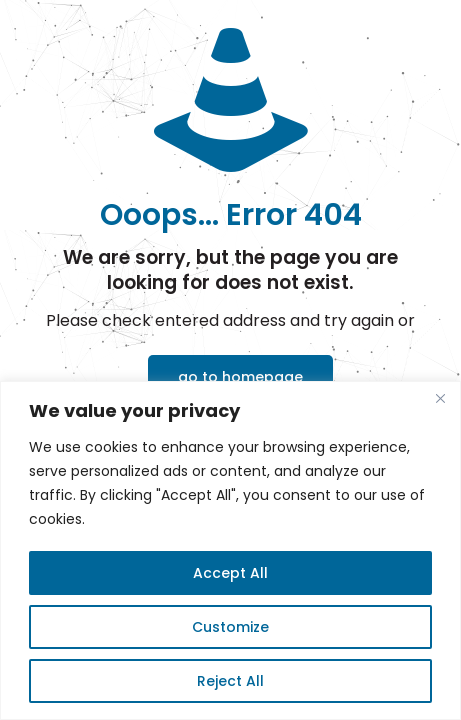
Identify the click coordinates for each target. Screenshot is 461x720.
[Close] (440, 398)
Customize (230, 627)
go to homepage (240, 377)
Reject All (230, 681)
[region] (230, 550)
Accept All (230, 573)
